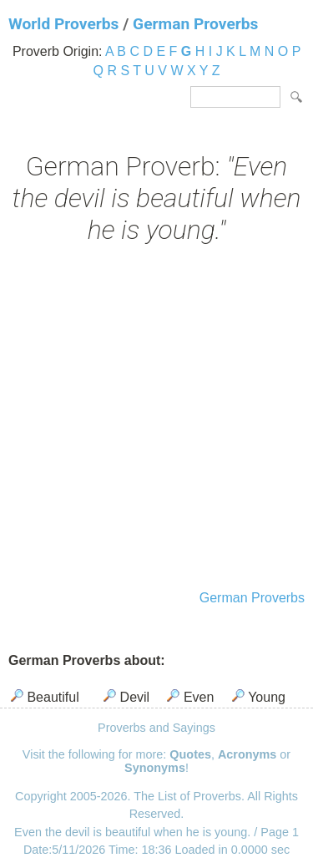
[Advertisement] (156, 419)
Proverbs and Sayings (156, 728)
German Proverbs (195, 24)
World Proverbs (63, 24)
